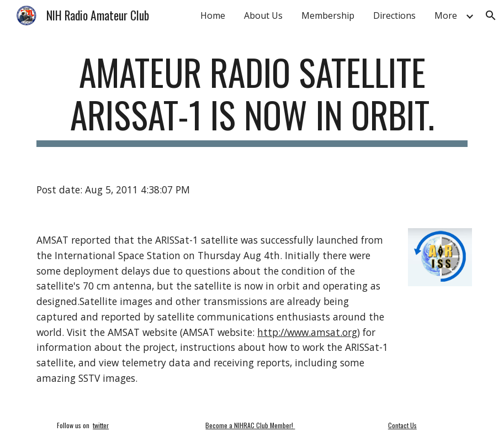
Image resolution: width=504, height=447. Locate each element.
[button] (491, 15)
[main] (252, 99)
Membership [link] (328, 15)
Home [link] (213, 15)
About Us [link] (263, 15)
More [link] (446, 15)
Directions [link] (394, 15)
